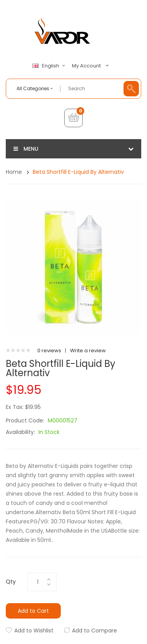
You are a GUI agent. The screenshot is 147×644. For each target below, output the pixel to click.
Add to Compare (94, 631)
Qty (11, 582)
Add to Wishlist (34, 631)
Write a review (88, 351)
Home (14, 172)
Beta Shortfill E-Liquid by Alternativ (78, 172)
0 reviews (49, 351)
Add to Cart (33, 611)
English (50, 66)
